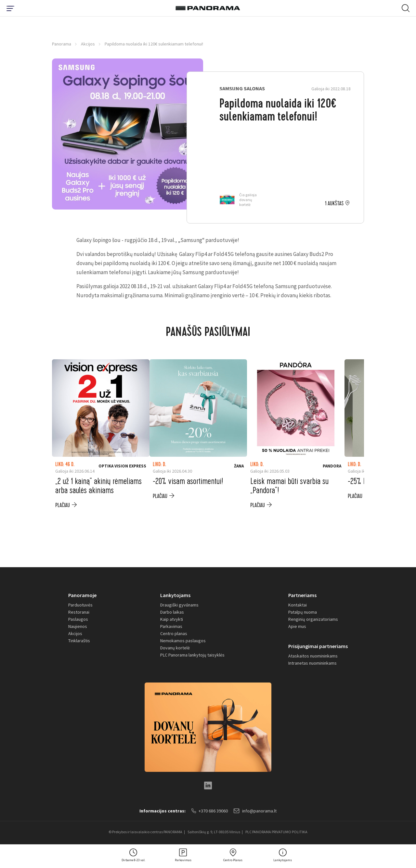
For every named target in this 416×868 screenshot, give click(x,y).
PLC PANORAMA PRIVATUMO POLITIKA (276, 832)
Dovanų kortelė (175, 648)
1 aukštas (334, 204)
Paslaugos (78, 619)
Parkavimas (171, 626)
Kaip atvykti (172, 619)
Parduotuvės (80, 605)
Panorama (62, 44)
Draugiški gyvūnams (179, 605)
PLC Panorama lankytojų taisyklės (192, 655)
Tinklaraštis (79, 641)
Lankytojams (175, 595)
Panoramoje (82, 595)
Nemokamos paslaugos (183, 641)
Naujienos (78, 626)
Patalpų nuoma (303, 612)
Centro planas (174, 633)
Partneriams (302, 595)
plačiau (63, 505)
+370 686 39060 (210, 811)
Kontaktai (298, 605)
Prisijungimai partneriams (318, 646)
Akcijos (88, 44)
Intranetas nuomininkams (312, 663)
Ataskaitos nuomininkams (313, 656)
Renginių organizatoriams (313, 619)
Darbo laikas (172, 612)
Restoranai (79, 612)
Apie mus (297, 626)
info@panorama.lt (255, 811)
